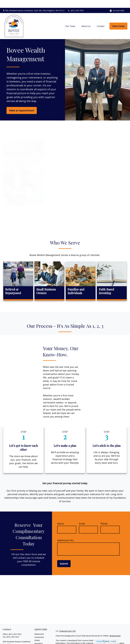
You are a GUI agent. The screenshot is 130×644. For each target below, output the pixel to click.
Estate (37, 632)
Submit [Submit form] (64, 556)
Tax (36, 639)
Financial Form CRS (68, 623)
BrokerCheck (115, 628)
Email (82, 516)
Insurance (39, 636)
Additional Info (65, 532)
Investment (39, 629)
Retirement (39, 626)
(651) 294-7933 (76, 3)
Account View (117, 3)
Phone (104, 516)
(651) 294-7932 (15, 626)
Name (61, 516)
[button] (70, 18)
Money (37, 642)
